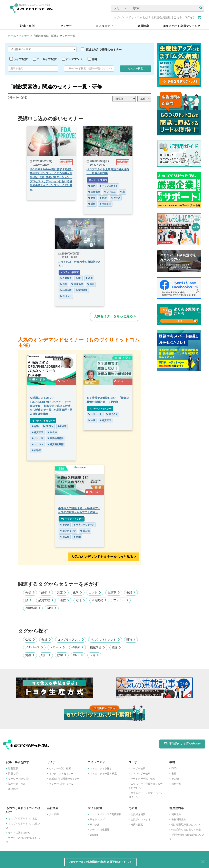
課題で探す (14, 774)
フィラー (121, 600)
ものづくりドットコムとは (23, 818)
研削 (77, 537)
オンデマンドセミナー (41, 421)
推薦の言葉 (137, 825)
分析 (30, 592)
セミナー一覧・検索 (60, 768)
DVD (174, 768)
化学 (78, 592)
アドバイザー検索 (140, 774)
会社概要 (54, 814)
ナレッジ (35, 438)
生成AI (49, 432)
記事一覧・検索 (17, 784)
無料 (94, 59)
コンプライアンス (71, 640)
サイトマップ (97, 819)
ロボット (66, 296)
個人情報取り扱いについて (186, 825)
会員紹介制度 (138, 814)
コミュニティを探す (101, 768)
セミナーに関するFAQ (61, 784)
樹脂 (131, 592)
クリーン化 (98, 414)
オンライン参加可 (100, 180)
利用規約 (176, 814)
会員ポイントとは (140, 819)
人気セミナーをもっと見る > (115, 316)
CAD (30, 640)
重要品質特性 (53, 438)
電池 (94, 186)
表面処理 (108, 204)
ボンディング (68, 531)
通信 (94, 204)
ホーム (12, 36)
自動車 (34, 450)
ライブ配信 (20, 59)
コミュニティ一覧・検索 (103, 774)
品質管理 (66, 290)
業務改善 (82, 290)
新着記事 (13, 768)
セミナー (24, 36)
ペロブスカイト (112, 186)
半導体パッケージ (84, 525)
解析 (106, 198)
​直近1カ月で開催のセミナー (64, 779)
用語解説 (13, 789)
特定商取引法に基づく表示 (186, 830)
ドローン (57, 647)
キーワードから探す (19, 779)
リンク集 (95, 825)
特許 (116, 647)
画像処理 (77, 284)
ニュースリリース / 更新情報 (106, 814)
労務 (30, 655)
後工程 (85, 531)
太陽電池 (97, 192)
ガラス (118, 198)
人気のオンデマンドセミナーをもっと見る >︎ (103, 557)
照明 (91, 284)
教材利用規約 (179, 819)
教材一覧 (176, 784)
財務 (131, 640)
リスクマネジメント (105, 640)
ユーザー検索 (138, 768)
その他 (175, 779)
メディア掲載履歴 (100, 830)
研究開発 (99, 600)
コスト (95, 592)
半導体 (65, 525)
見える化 (115, 414)
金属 (94, 420)
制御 (52, 608)
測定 (62, 592)
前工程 (65, 537)
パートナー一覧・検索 (143, 779)
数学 (62, 655)
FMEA (59, 426)
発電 (94, 198)
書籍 (174, 774)
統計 (46, 655)
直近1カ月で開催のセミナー (104, 50)
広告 (94, 655)
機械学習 (98, 647)
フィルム (113, 192)
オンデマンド (74, 59)
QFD (32, 426)
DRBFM (46, 426)
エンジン (35, 444)
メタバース (34, 647)
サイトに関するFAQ (19, 833)
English (94, 835)
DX (79, 278)
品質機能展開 (53, 444)
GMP (78, 655)
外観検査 (66, 278)
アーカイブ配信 (47, 59)
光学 (63, 284)
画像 (89, 278)
